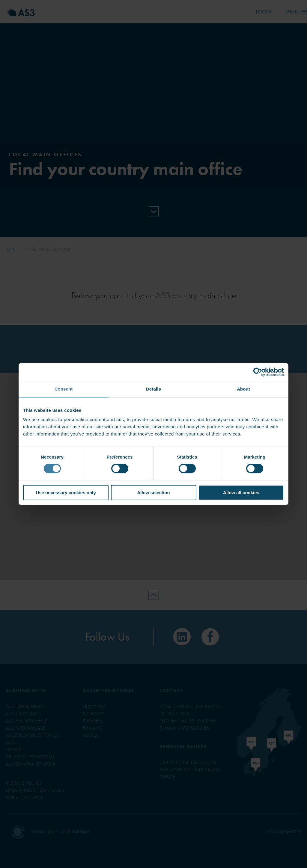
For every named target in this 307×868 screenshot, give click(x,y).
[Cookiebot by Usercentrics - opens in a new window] (258, 372)
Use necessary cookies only (66, 493)
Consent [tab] (64, 389)
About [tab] (243, 389)
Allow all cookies (241, 493)
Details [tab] (153, 389)
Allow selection (153, 493)
